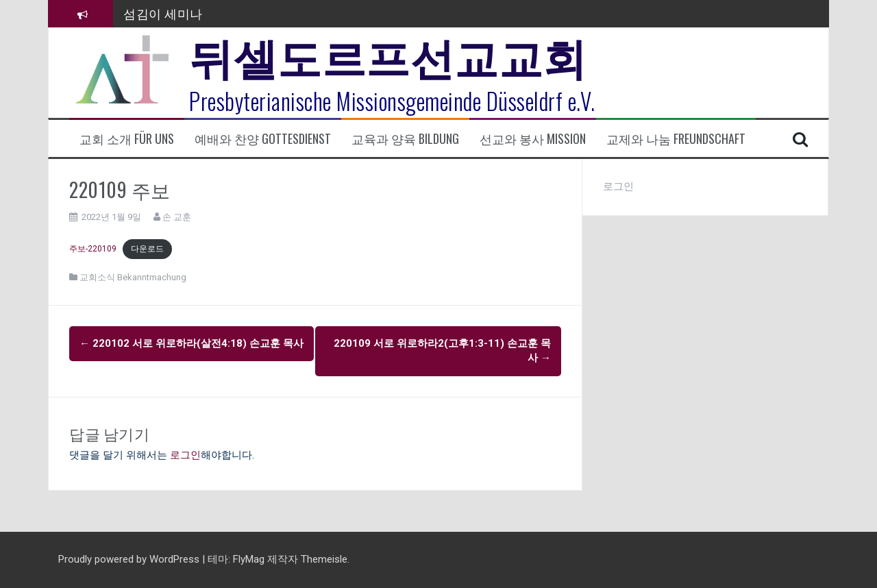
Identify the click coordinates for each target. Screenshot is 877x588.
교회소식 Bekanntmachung (133, 277)
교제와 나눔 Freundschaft (676, 139)
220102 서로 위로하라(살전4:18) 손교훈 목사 (192, 343)
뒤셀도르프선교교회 (388, 55)
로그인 (185, 455)
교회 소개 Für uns (127, 139)
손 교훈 (177, 217)
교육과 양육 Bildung (405, 139)
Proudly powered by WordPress (130, 559)
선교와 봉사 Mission (533, 139)
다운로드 (147, 249)
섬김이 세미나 (163, 13)
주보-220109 (93, 249)
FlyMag (249, 559)
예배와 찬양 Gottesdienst (263, 139)
